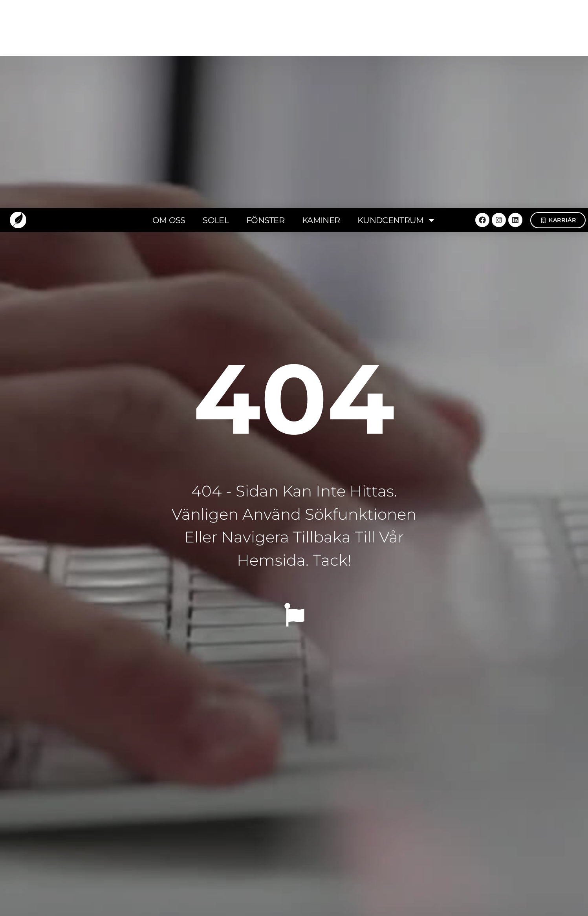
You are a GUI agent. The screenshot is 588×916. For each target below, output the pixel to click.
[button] (78, 593)
